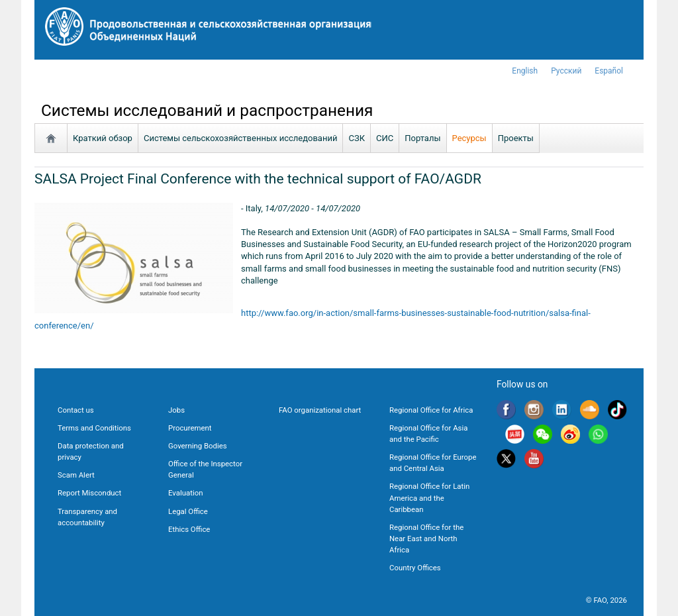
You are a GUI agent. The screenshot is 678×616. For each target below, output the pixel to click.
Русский (566, 71)
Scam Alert (76, 475)
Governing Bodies (198, 446)
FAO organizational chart (320, 410)
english (525, 71)
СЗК (357, 138)
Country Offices (415, 568)
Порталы (422, 138)
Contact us (76, 410)
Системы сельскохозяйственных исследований (241, 138)
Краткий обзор (103, 138)
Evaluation (185, 493)
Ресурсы (469, 138)
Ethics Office (189, 529)
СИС (385, 138)
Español (609, 71)
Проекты (516, 138)
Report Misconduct (89, 493)
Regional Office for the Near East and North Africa (426, 539)
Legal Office (188, 511)
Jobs (176, 410)
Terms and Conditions (94, 428)
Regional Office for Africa (431, 410)
